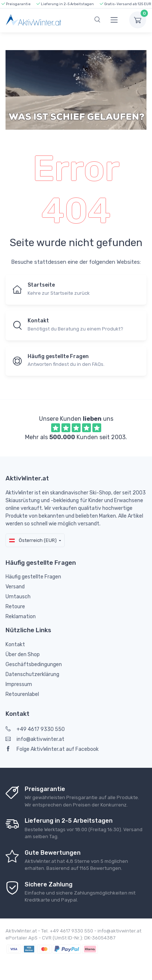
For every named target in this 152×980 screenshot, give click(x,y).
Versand (15, 587)
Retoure (15, 607)
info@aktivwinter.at (35, 739)
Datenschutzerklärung (32, 674)
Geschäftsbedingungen (34, 664)
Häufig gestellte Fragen (33, 577)
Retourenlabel (22, 694)
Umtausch (18, 597)
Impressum (19, 684)
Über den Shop (23, 654)
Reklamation (21, 617)
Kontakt (15, 645)
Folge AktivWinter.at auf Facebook (52, 749)
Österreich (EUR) (33, 540)
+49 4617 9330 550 (35, 729)
